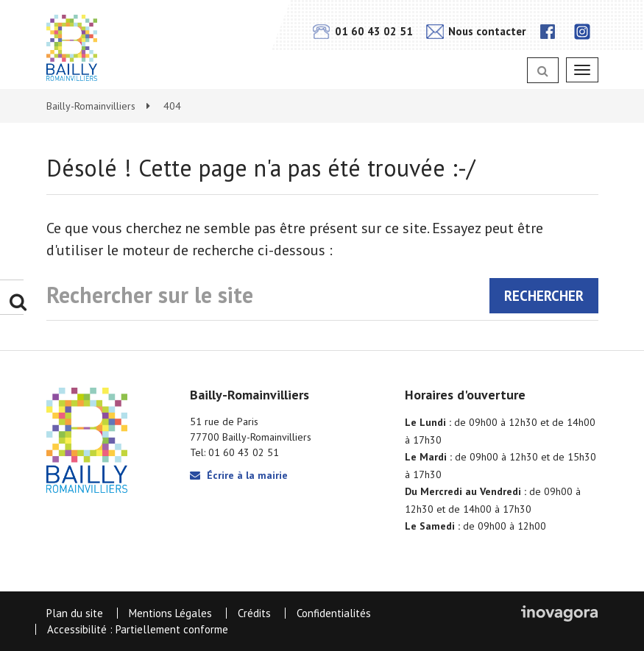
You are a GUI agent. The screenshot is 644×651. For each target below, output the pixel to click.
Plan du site (75, 613)
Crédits (254, 613)
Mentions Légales (170, 613)
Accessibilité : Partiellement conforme (138, 629)
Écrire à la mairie (239, 475)
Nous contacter (476, 31)
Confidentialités (334, 613)
